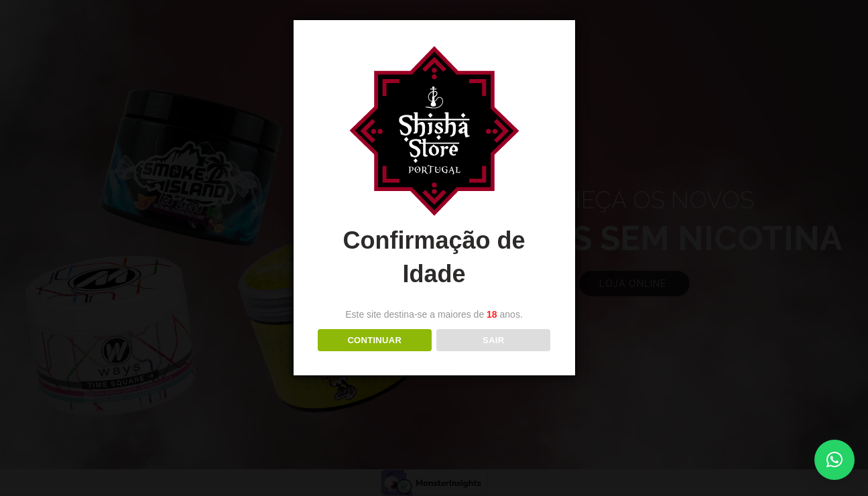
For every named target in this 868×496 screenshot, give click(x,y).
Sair (493, 340)
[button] (834, 460)
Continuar (374, 340)
